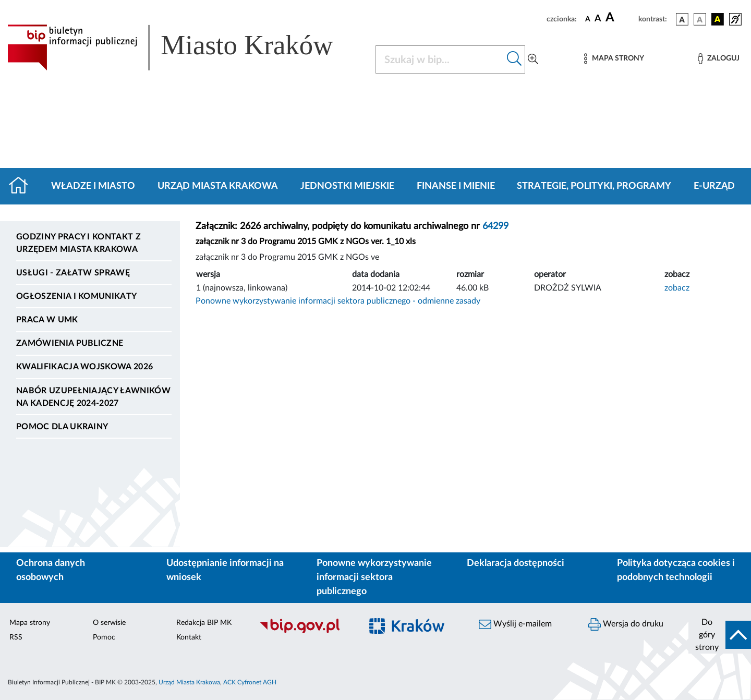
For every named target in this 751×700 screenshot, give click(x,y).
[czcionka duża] (620, 18)
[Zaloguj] (719, 59)
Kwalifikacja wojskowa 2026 (84, 367)
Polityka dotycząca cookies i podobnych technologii (676, 570)
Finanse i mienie (456, 186)
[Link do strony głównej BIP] (185, 47)
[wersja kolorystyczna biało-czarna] (700, 19)
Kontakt (189, 637)
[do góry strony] (720, 635)
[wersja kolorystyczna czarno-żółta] (718, 19)
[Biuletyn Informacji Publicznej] (305, 632)
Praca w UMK (47, 320)
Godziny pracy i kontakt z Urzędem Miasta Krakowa (78, 243)
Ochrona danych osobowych (51, 570)
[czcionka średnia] (598, 19)
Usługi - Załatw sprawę (73, 273)
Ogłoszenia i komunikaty (76, 296)
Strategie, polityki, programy (594, 186)
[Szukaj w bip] (514, 59)
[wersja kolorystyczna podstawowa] (682, 19)
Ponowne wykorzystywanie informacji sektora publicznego (374, 577)
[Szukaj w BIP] (440, 59)
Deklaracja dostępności (516, 563)
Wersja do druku (626, 624)
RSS (16, 637)
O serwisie (109, 623)
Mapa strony (30, 623)
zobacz (677, 288)
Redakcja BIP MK (204, 623)
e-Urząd (714, 186)
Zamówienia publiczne (70, 343)
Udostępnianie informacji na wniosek (225, 570)
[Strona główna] (23, 186)
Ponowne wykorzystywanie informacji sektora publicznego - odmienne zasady (338, 301)
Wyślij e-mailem (515, 624)
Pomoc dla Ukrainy (62, 427)
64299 (495, 226)
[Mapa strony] (614, 59)
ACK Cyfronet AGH (250, 682)
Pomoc (104, 637)
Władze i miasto (93, 186)
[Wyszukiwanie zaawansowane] (533, 59)
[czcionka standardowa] (588, 19)
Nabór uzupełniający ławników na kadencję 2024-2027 (93, 397)
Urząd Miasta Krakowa (218, 186)
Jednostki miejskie (347, 186)
